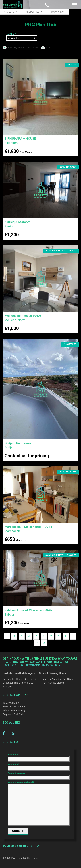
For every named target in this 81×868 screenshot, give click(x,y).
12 (37, 643)
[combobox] (22, 38)
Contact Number (39, 775)
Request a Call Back (13, 714)
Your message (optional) (39, 803)
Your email (39, 766)
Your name (39, 757)
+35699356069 (11, 703)
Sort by (11, 34)
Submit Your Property (14, 710)
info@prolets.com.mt (14, 707)
